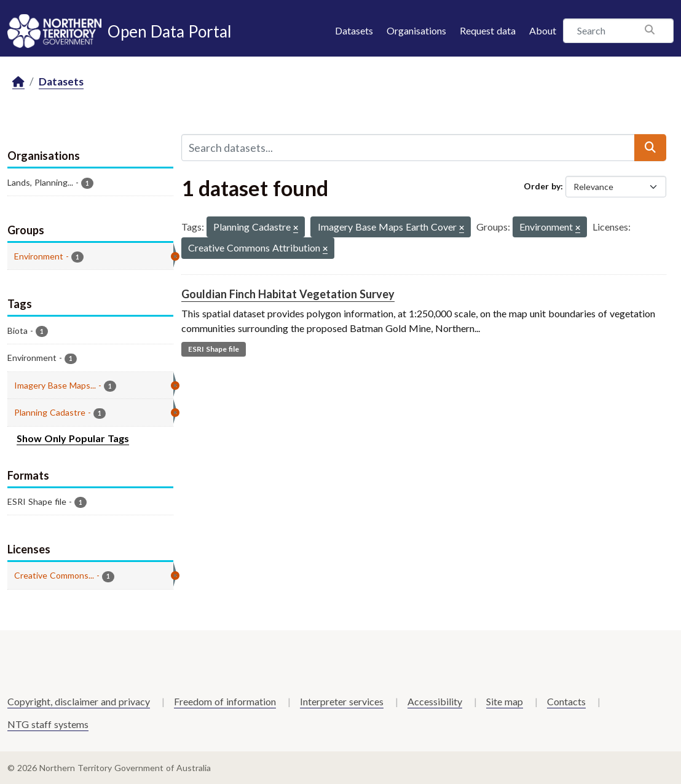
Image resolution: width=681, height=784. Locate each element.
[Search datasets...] (408, 148)
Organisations (416, 30)
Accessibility (435, 701)
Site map (505, 701)
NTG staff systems (48, 724)
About (543, 30)
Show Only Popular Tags (73, 438)
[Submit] (650, 148)
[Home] (18, 82)
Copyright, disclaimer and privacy (79, 701)
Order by (542, 186)
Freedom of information (225, 701)
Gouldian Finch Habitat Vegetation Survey (288, 294)
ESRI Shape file (214, 349)
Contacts (566, 701)
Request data (488, 30)
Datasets (354, 30)
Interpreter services (342, 701)
